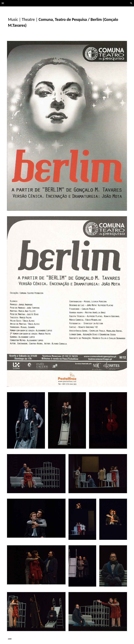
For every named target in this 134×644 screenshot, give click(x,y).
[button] (3, 3)
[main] (67, 22)
